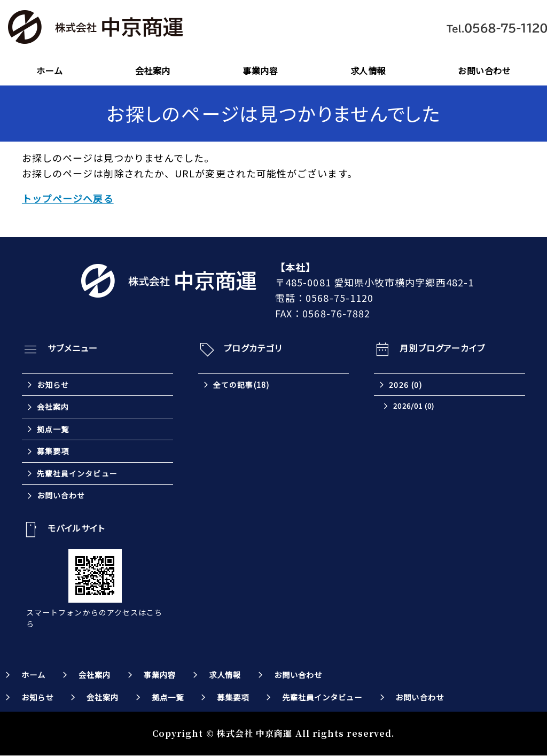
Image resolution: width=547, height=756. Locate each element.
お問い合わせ (484, 71)
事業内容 (260, 71)
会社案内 (153, 71)
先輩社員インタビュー (77, 473)
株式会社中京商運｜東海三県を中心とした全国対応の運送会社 (96, 28)
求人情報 (368, 71)
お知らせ (53, 385)
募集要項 (53, 451)
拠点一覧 (53, 429)
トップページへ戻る (68, 198)
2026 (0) (405, 385)
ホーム (49, 71)
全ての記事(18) (241, 385)
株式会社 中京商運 (255, 734)
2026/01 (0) (414, 406)
